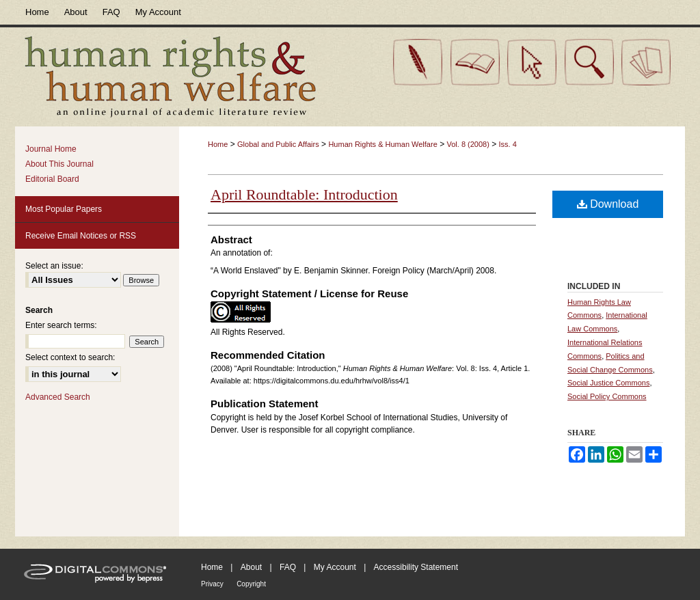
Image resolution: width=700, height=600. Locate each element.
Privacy (212, 584)
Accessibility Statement (416, 567)
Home (218, 144)
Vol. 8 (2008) (468, 144)
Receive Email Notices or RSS (81, 236)
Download (608, 204)
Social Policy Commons (607, 396)
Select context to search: (70, 357)
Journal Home (51, 149)
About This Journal (59, 164)
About (251, 567)
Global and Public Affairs (278, 144)
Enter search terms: (61, 325)
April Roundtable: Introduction (304, 194)
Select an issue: (54, 266)
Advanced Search (58, 397)
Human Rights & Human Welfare (382, 144)
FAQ (288, 567)
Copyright (251, 584)
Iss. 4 (508, 144)
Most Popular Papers (64, 209)
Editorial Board (52, 179)
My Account (335, 567)
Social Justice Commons (608, 383)
